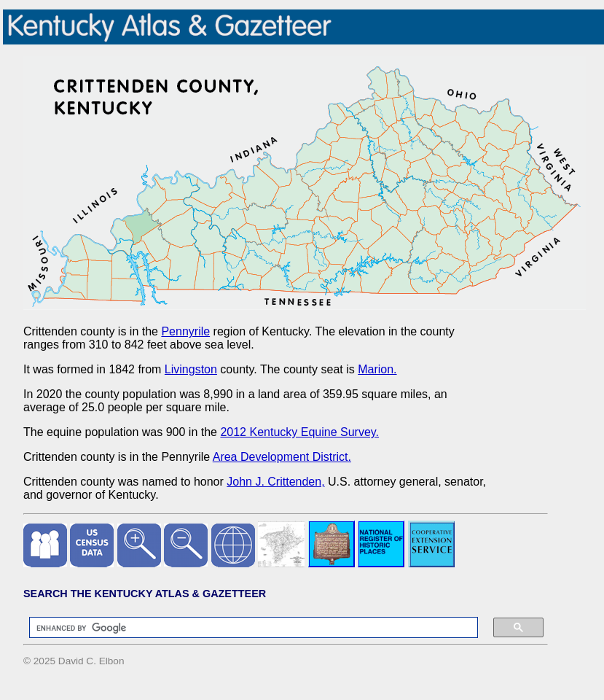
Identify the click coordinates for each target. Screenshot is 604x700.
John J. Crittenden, (275, 482)
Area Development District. (282, 457)
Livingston (191, 369)
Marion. (377, 369)
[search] (246, 628)
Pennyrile (185, 331)
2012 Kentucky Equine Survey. (299, 432)
